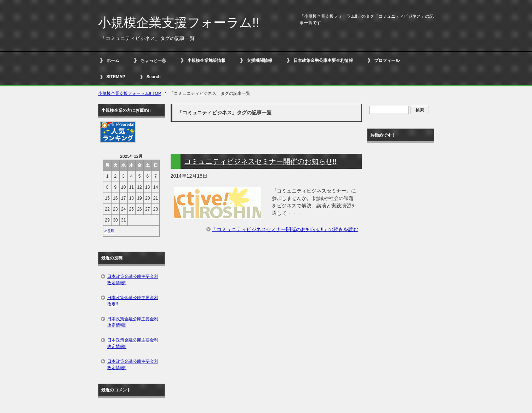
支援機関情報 (259, 61)
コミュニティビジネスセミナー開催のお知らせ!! (260, 161)
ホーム (113, 61)
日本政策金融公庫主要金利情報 (323, 61)
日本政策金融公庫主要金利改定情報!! (133, 280)
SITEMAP (116, 77)
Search (154, 77)
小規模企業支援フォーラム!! (179, 22)
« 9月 (110, 231)
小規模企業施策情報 (206, 61)
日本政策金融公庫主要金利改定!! (133, 301)
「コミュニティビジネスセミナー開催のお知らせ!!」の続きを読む (285, 229)
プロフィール (387, 61)
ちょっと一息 (153, 61)
